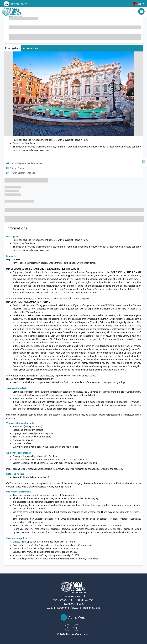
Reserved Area (17, 4)
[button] (138, 4)
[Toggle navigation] (141, 11)
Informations (30, 48)
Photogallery (13, 48)
